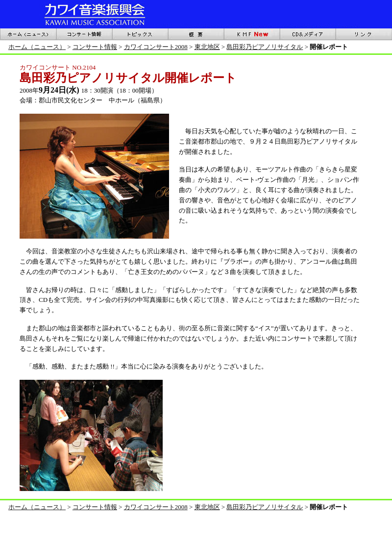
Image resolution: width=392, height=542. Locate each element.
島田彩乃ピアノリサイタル (265, 47)
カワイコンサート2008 (156, 47)
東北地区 (207, 47)
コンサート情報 (95, 47)
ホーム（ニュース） (37, 47)
